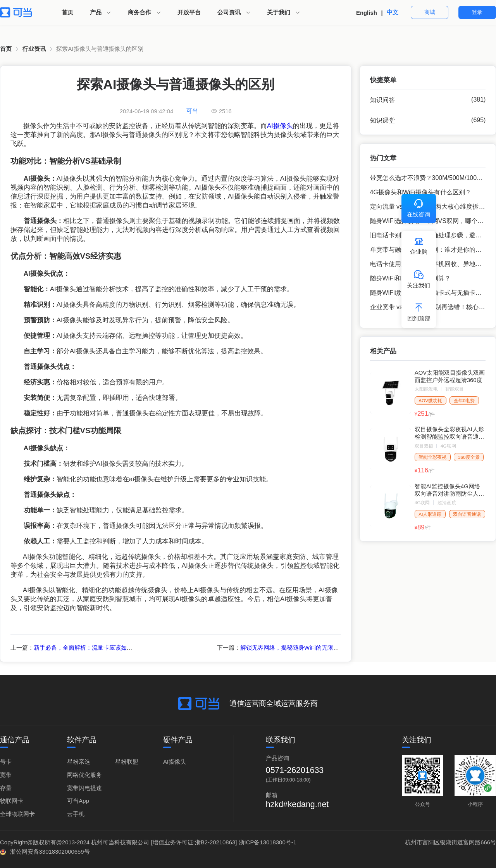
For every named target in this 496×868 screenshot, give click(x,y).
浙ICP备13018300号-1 (268, 842)
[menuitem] (68, 12)
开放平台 (189, 12)
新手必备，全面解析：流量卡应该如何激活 (89, 648)
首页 (67, 12)
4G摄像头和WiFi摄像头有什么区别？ (421, 192)
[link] (6, 49)
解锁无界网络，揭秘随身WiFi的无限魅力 (293, 648)
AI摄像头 (280, 126)
